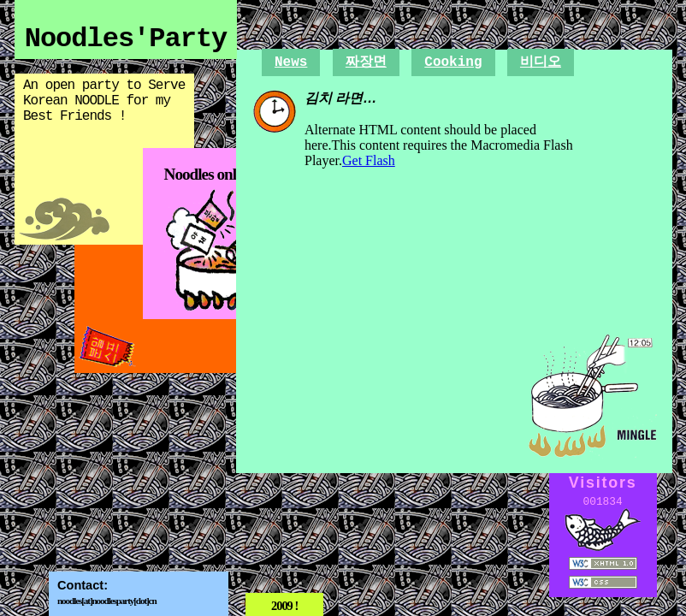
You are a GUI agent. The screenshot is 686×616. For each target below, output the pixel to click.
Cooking (453, 62)
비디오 (541, 62)
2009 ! (284, 606)
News (291, 62)
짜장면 (366, 62)
